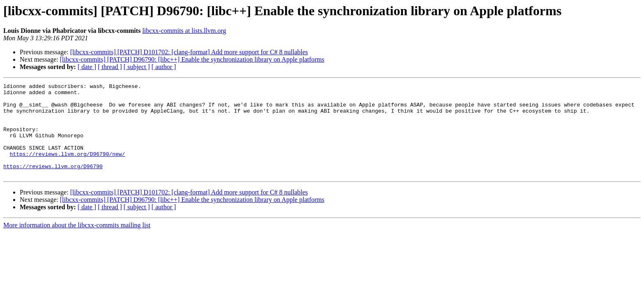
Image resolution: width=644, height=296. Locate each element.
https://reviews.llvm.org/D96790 (53, 183)
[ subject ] (137, 67)
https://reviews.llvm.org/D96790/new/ (68, 169)
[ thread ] (110, 67)
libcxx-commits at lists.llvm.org (184, 31)
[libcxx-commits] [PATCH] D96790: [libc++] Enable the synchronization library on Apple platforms (192, 59)
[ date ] (87, 67)
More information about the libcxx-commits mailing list (77, 244)
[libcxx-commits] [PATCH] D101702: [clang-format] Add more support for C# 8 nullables (189, 52)
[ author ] (164, 67)
